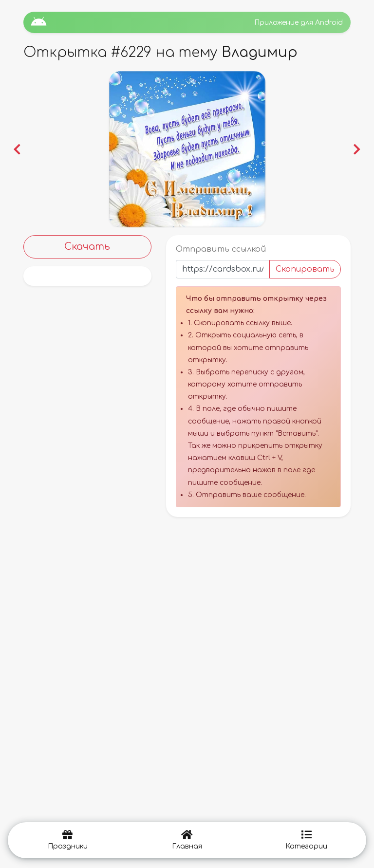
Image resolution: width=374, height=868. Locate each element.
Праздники (68, 840)
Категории (306, 840)
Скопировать (305, 269)
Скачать (87, 247)
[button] (17, 149)
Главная (187, 840)
